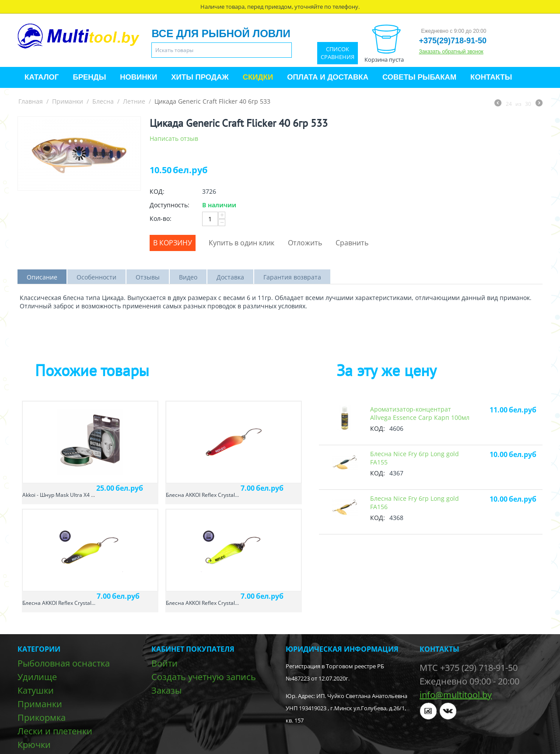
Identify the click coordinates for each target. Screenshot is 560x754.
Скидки (258, 77)
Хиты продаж (200, 77)
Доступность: (170, 205)
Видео (188, 277)
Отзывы (148, 277)
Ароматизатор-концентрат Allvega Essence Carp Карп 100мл (420, 413)
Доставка (230, 277)
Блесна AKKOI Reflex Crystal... (202, 495)
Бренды (89, 77)
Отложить (305, 243)
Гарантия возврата (292, 277)
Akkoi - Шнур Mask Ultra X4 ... (59, 495)
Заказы (166, 690)
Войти (164, 663)
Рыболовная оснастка (64, 663)
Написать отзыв (174, 138)
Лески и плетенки (55, 731)
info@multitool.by (456, 695)
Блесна (103, 101)
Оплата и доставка (328, 77)
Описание (42, 277)
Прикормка (42, 717)
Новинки (138, 77)
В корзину (173, 243)
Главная (31, 101)
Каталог (42, 77)
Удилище (37, 677)
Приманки (68, 101)
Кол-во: (161, 218)
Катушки (36, 690)
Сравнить (352, 243)
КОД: (157, 191)
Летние (134, 101)
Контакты (491, 77)
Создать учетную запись (204, 677)
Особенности (96, 277)
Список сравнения (338, 53)
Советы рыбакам (419, 77)
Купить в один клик (241, 243)
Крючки (34, 745)
